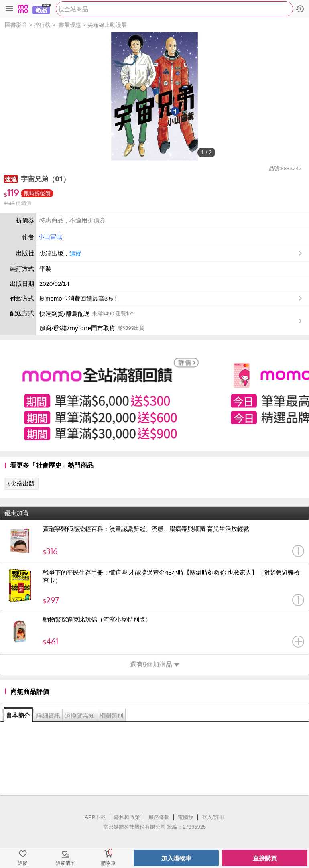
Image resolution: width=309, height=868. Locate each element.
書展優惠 (70, 25)
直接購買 (265, 858)
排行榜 (42, 25)
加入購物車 (176, 858)
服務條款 (159, 817)
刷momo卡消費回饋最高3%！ (79, 298)
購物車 (108, 863)
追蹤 (75, 253)
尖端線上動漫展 (107, 25)
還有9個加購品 (154, 664)
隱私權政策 (127, 817)
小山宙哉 (50, 237)
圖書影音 (16, 25)
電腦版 (186, 817)
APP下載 (95, 817)
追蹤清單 (65, 863)
